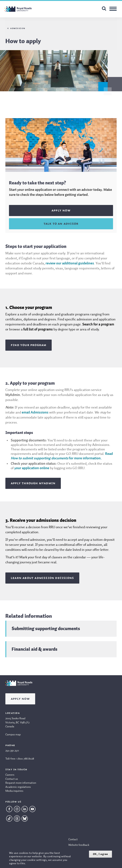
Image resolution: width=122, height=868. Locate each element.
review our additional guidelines (70, 263)
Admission (18, 28)
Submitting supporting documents (46, 628)
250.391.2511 (12, 751)
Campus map (13, 735)
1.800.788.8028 (25, 759)
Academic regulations (18, 787)
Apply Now (20, 699)
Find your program (29, 345)
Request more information (21, 783)
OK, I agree (100, 854)
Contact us (12, 779)
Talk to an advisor (61, 224)
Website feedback (79, 845)
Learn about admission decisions (42, 578)
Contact (73, 840)
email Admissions (35, 413)
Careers (10, 775)
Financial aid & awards (35, 649)
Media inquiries (14, 791)
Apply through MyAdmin (33, 483)
